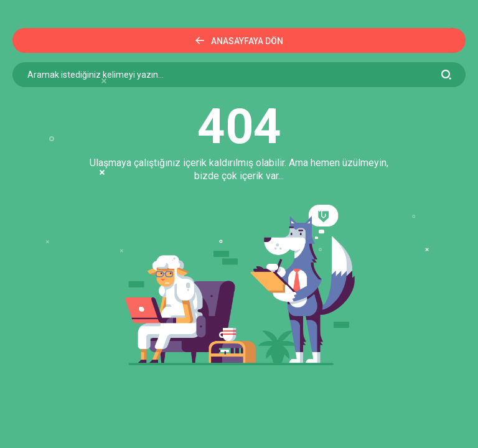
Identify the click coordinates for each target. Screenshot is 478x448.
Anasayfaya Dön (239, 41)
